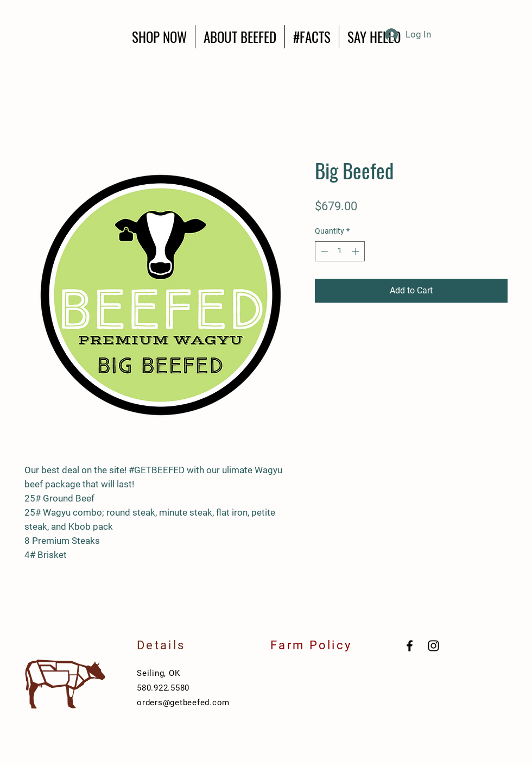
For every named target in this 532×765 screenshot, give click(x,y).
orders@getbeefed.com (183, 703)
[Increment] (356, 251)
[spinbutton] (340, 251)
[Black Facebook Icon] (410, 646)
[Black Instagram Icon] (433, 646)
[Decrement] (323, 251)
